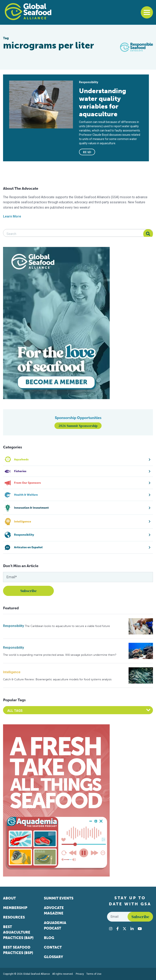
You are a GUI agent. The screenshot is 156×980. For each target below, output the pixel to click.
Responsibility (14, 626)
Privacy (80, 974)
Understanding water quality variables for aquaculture (103, 102)
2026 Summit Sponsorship (78, 426)
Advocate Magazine (54, 911)
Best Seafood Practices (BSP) (18, 950)
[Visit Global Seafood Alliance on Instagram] (111, 929)
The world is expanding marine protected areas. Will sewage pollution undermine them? (60, 655)
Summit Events (59, 898)
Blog (49, 938)
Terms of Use (94, 974)
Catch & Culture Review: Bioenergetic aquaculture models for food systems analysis (57, 679)
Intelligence (12, 672)
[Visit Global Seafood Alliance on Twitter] (125, 929)
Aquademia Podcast (55, 926)
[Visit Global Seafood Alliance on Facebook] (118, 929)
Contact (53, 947)
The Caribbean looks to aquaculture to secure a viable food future (67, 626)
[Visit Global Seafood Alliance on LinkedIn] (132, 929)
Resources (14, 917)
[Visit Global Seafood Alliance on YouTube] (140, 929)
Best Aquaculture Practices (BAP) (18, 932)
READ (87, 152)
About (9, 898)
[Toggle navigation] (147, 12)
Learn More (12, 216)
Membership (15, 908)
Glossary (54, 957)
